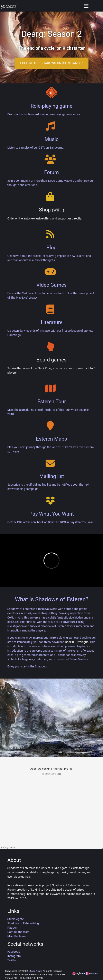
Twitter (12, 960)
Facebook (14, 952)
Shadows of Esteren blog (23, 923)
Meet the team (16, 936)
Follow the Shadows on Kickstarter (51, 63)
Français (92, 974)
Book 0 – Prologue (77, 642)
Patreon (12, 928)
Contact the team (18, 932)
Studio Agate (16, 919)
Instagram (14, 956)
